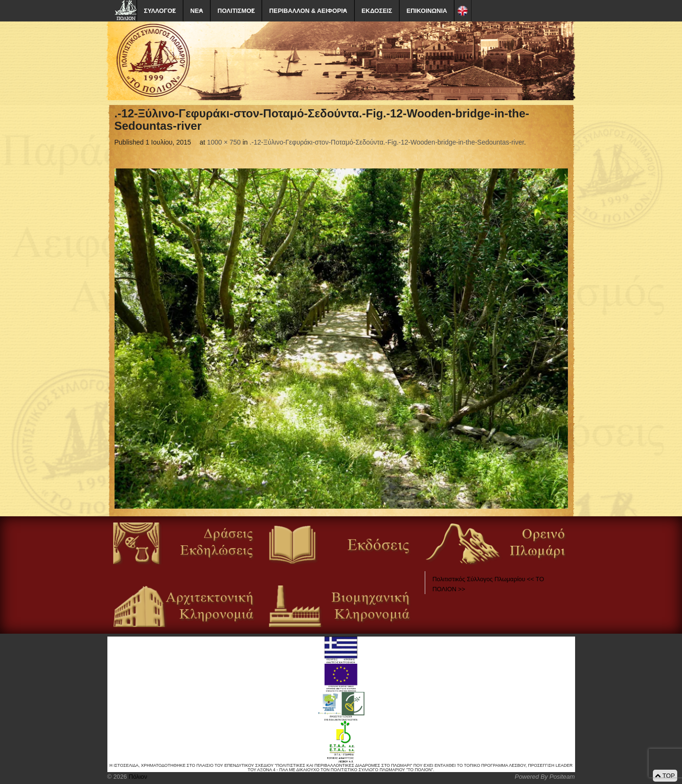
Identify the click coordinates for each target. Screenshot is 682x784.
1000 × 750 (224, 142)
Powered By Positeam (545, 777)
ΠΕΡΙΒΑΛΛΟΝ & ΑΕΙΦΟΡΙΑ (308, 11)
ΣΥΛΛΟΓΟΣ (160, 11)
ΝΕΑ (197, 11)
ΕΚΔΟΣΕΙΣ (377, 11)
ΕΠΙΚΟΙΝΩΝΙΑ (427, 11)
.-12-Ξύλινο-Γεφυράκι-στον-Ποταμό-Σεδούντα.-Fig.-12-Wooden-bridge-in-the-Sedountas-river (387, 142)
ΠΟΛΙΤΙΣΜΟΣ (236, 11)
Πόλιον (137, 777)
